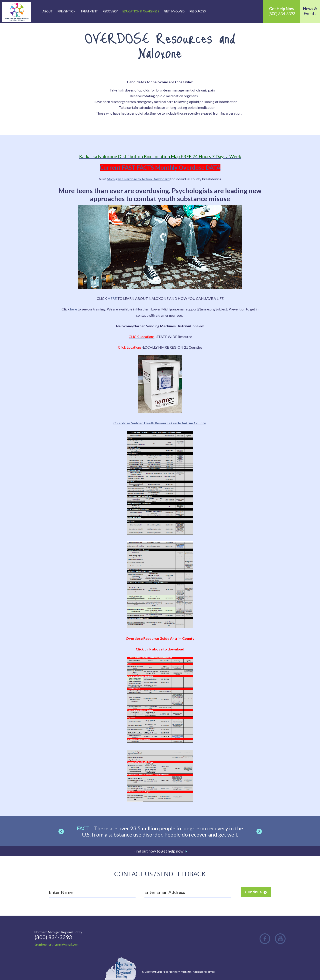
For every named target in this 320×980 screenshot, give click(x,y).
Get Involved (174, 11)
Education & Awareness (141, 11)
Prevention (67, 11)
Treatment (89, 11)
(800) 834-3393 (282, 11)
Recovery (110, 11)
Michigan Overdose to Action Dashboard (138, 179)
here (74, 309)
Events (310, 14)
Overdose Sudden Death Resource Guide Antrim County (160, 423)
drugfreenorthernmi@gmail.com (56, 944)
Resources (198, 11)
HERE (112, 298)
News (308, 9)
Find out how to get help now (158, 851)
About (48, 11)
